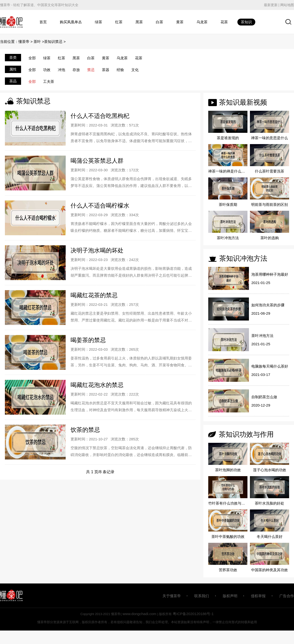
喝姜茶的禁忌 (88, 340)
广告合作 (287, 596)
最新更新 (271, 5)
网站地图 (287, 5)
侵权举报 (258, 596)
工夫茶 (49, 81)
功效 (47, 70)
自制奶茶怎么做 (264, 397)
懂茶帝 (24, 42)
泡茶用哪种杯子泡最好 (270, 274)
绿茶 (98, 22)
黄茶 (180, 22)
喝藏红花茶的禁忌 (94, 295)
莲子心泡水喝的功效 (270, 470)
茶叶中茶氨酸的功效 (228, 537)
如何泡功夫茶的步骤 (268, 305)
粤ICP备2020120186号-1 (193, 614)
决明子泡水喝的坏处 (97, 250)
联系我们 (202, 596)
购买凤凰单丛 (71, 22)
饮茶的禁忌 (85, 430)
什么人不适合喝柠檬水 (100, 205)
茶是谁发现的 (228, 138)
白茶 (159, 22)
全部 (32, 58)
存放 (76, 70)
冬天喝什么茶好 (270, 537)
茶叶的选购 (270, 238)
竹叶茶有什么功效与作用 (228, 503)
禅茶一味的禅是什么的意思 (228, 171)
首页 (43, 22)
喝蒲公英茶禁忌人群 (97, 161)
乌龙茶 (202, 22)
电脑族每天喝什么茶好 (270, 366)
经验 (120, 70)
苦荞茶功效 (228, 570)
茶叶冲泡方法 (228, 238)
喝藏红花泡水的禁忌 (97, 385)
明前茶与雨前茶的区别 (269, 204)
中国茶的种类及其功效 (269, 570)
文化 (135, 70)
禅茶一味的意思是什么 (269, 138)
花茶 (224, 22)
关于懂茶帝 (172, 596)
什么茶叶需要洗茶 (269, 171)
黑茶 (139, 22)
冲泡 (61, 70)
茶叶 (37, 42)
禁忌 (91, 70)
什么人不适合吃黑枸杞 (100, 116)
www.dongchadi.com (139, 614)
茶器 (106, 70)
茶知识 (246, 22)
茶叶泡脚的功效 (228, 470)
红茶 (119, 22)
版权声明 (230, 596)
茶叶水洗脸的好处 (269, 503)
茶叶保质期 (228, 204)
